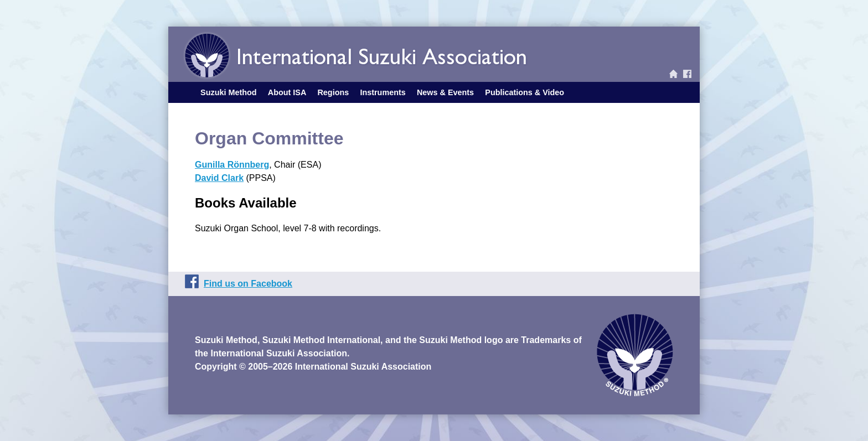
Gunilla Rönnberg (232, 165)
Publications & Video (525, 92)
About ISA (287, 92)
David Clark (219, 178)
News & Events (445, 92)
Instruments (383, 92)
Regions (333, 92)
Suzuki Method (229, 92)
